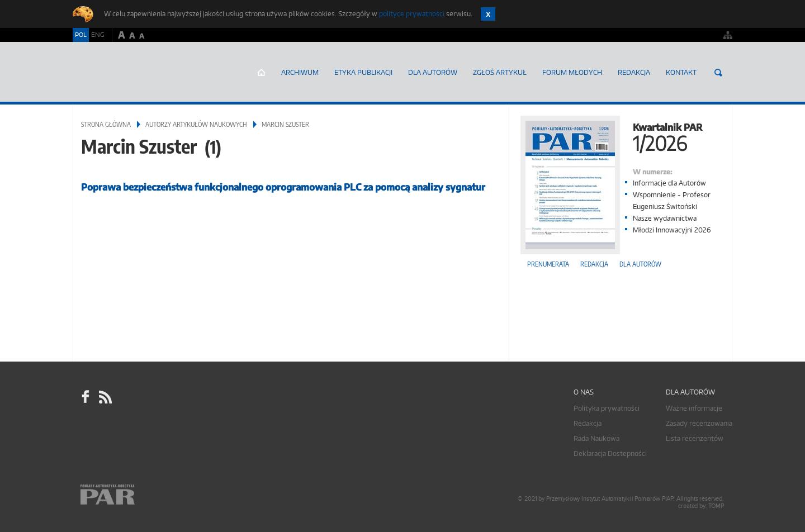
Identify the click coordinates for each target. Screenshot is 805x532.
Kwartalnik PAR (621, 136)
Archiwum (300, 72)
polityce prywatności (412, 14)
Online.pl (140, 497)
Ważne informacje (694, 408)
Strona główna (261, 73)
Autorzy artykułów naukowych (196, 124)
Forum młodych (572, 72)
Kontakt (681, 72)
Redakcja (634, 72)
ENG (98, 35)
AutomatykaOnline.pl (139, 72)
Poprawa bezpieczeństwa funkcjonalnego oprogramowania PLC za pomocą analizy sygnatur (283, 187)
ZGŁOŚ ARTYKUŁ (500, 72)
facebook (86, 397)
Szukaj (718, 73)
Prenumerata (548, 264)
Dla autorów (433, 72)
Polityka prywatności (607, 408)
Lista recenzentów (695, 438)
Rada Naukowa (596, 438)
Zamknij (488, 14)
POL (81, 35)
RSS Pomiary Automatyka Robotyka (105, 397)
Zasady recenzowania (699, 423)
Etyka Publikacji (363, 72)
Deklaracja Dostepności (610, 453)
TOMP (716, 506)
